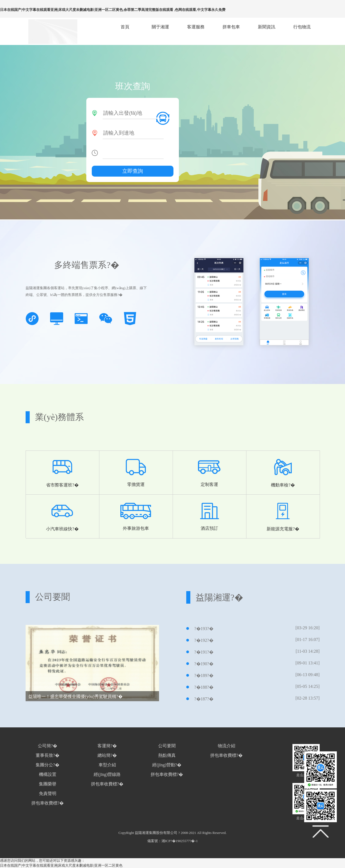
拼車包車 (231, 27)
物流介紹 (227, 746)
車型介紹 (107, 765)
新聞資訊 (267, 27)
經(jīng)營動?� (167, 765)
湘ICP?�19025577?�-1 (180, 841)
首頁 (125, 27)
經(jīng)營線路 (107, 774)
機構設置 (48, 774)
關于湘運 (160, 27)
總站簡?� (107, 755)
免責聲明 (48, 793)
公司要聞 (167, 746)
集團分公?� (48, 765)
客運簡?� (107, 746)
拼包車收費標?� (48, 803)
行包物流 (302, 27)
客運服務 (196, 27)
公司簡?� (48, 746)
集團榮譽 (48, 784)
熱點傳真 (167, 755)
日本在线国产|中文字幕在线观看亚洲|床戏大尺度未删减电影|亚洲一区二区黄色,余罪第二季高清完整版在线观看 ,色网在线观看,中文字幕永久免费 (113, 10)
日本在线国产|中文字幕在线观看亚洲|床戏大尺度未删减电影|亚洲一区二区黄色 (61, 865)
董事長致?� (48, 755)
